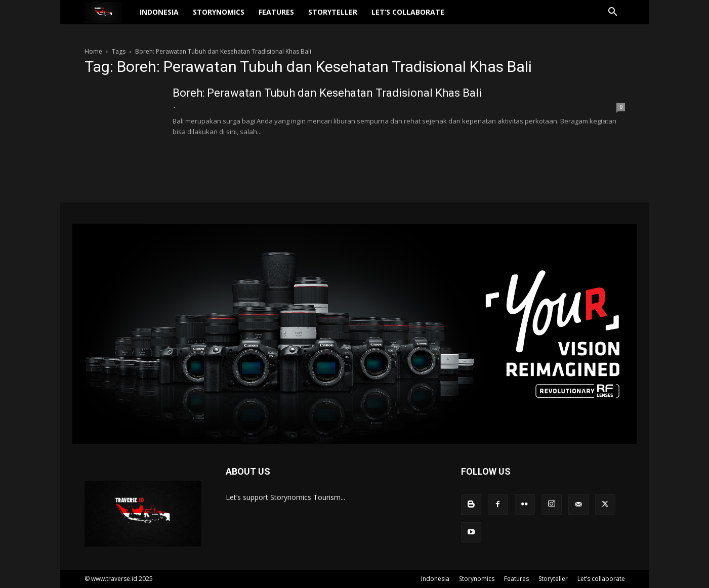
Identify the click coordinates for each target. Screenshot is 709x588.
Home (93, 51)
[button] (613, 13)
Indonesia (159, 12)
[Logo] (109, 12)
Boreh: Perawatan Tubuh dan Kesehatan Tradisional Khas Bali (327, 93)
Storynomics (219, 12)
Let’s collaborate (408, 12)
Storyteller (333, 12)
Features (276, 12)
